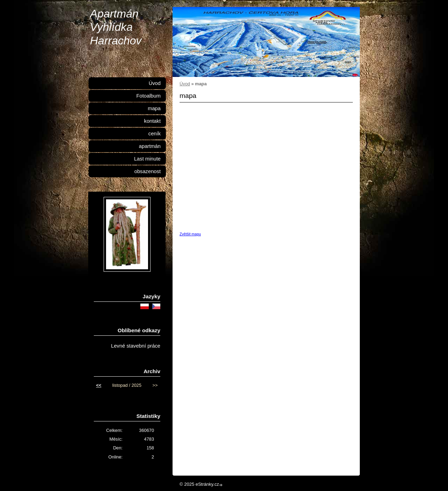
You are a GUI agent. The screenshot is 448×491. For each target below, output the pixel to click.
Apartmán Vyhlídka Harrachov (116, 27)
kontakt (152, 121)
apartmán (150, 146)
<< (99, 385)
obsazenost (148, 171)
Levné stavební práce (136, 346)
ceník (155, 134)
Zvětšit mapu (190, 234)
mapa (154, 108)
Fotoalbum (148, 96)
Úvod (185, 84)
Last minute (147, 159)
